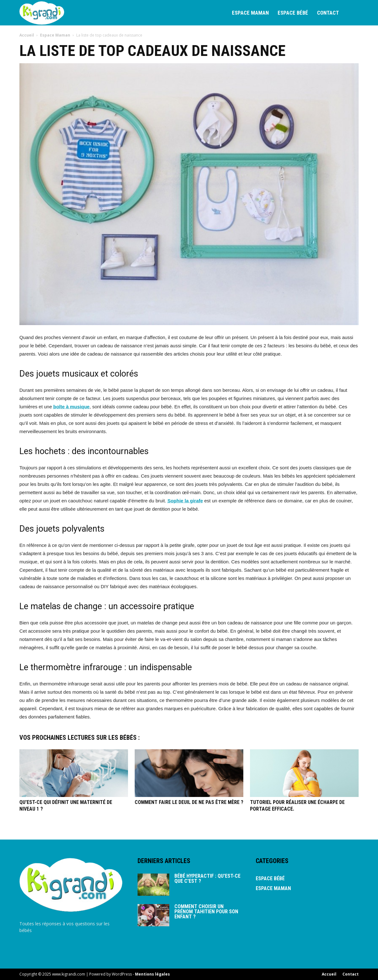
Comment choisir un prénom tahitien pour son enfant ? (206, 912)
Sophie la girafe (185, 501)
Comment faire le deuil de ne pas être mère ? (189, 802)
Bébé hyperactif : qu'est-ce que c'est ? (207, 878)
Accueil (27, 35)
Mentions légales (152, 974)
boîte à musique (71, 407)
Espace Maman (250, 13)
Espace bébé (293, 13)
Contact (328, 13)
